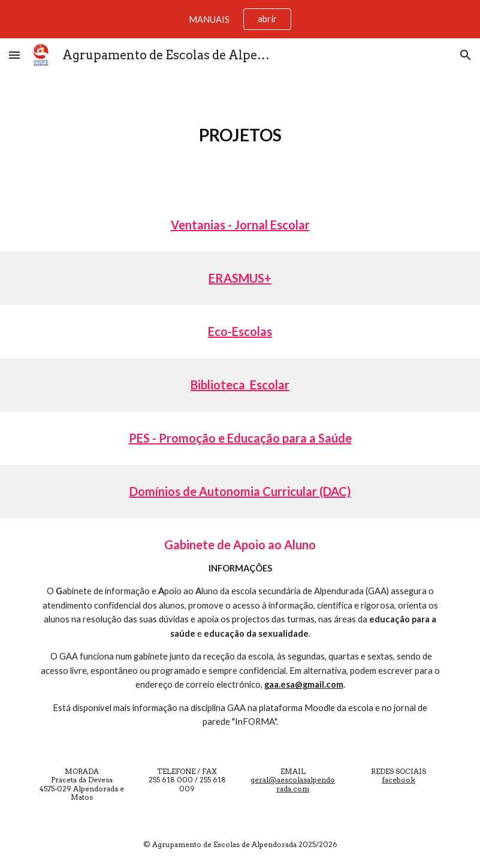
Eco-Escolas (240, 331)
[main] (240, 135)
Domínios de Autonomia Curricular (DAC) (240, 491)
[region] (240, 19)
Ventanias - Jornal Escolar (240, 225)
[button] (14, 55)
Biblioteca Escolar (240, 385)
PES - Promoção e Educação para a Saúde (240, 438)
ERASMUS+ (240, 278)
